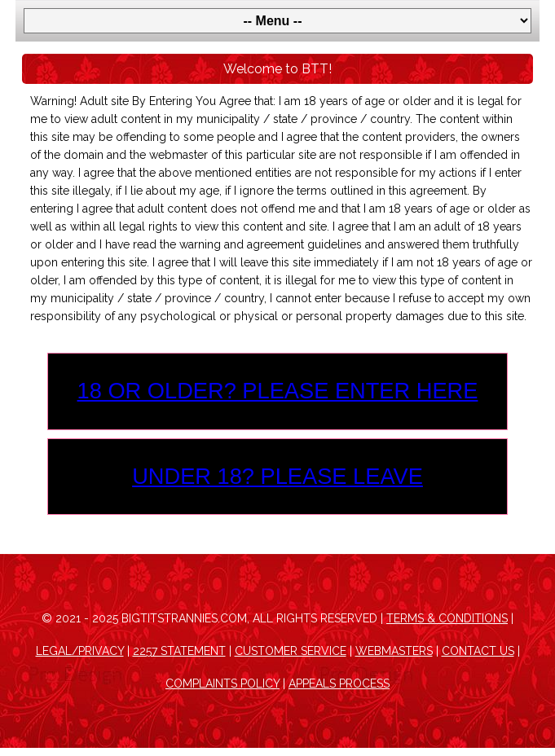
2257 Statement (179, 651)
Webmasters (394, 651)
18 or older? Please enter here (278, 391)
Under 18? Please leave (277, 476)
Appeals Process (339, 683)
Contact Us (478, 651)
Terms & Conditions (447, 618)
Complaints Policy (222, 683)
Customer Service (291, 651)
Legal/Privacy (80, 651)
